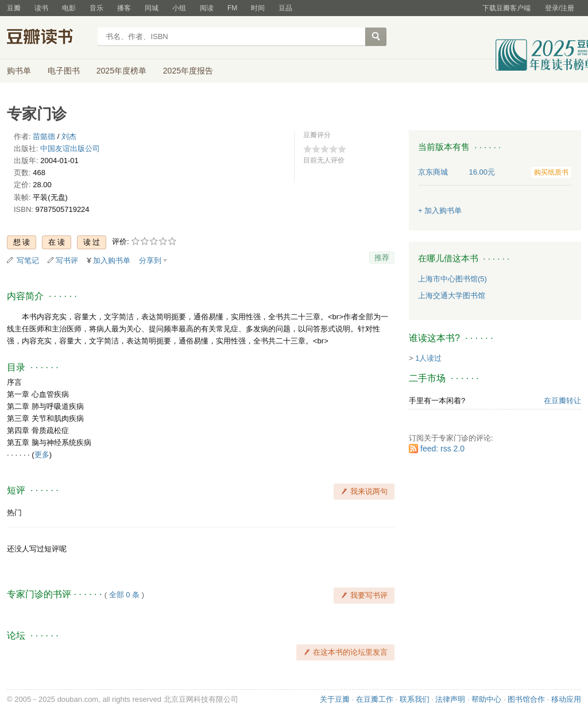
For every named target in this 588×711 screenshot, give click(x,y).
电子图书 (64, 71)
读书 (41, 8)
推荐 (382, 258)
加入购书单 (112, 260)
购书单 (19, 71)
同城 (152, 8)
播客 (124, 8)
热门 (14, 513)
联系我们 (415, 699)
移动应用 (566, 699)
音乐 (96, 8)
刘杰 (69, 136)
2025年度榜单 (121, 71)
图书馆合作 (526, 699)
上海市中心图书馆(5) (452, 279)
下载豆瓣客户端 (506, 8)
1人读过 (428, 358)
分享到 (150, 260)
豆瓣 (14, 8)
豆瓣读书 (49, 38)
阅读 (207, 8)
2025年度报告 (188, 71)
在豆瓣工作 (375, 699)
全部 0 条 (124, 595)
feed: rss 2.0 (442, 449)
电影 (69, 8)
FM (232, 8)
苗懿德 (44, 136)
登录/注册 (560, 8)
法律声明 (450, 699)
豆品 (285, 8)
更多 (42, 455)
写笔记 (28, 260)
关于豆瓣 (335, 699)
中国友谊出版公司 (70, 148)
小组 (179, 8)
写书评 (67, 260)
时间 (258, 8)
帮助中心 (486, 699)
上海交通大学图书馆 (452, 295)
